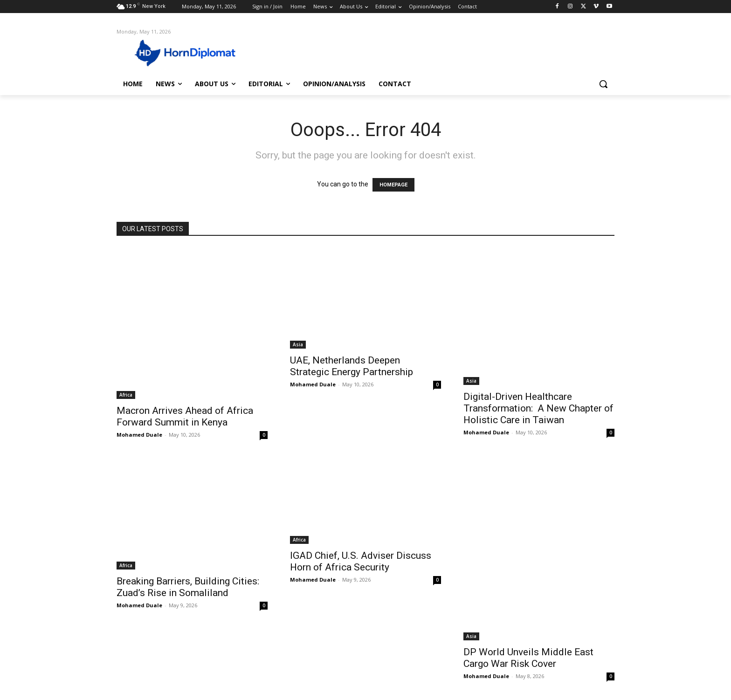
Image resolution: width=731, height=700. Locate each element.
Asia (298, 344)
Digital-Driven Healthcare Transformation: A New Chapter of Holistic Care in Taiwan (538, 408)
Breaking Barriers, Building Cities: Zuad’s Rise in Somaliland (188, 587)
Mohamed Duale (139, 435)
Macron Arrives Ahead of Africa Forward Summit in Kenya (185, 416)
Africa (126, 395)
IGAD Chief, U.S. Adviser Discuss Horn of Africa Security (361, 561)
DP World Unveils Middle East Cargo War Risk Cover (528, 658)
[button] (603, 84)
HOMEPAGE (393, 185)
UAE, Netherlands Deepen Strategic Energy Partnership (352, 366)
